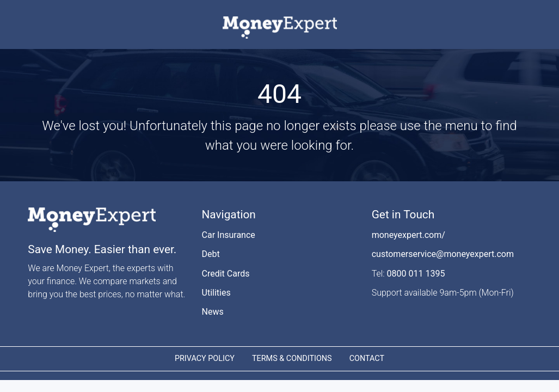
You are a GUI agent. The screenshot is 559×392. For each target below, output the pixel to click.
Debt (211, 254)
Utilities (216, 293)
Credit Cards (226, 274)
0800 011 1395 (416, 274)
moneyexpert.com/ (408, 235)
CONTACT (367, 359)
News (213, 312)
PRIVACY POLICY (205, 359)
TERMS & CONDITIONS (292, 359)
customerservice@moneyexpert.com (443, 254)
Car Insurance (229, 235)
